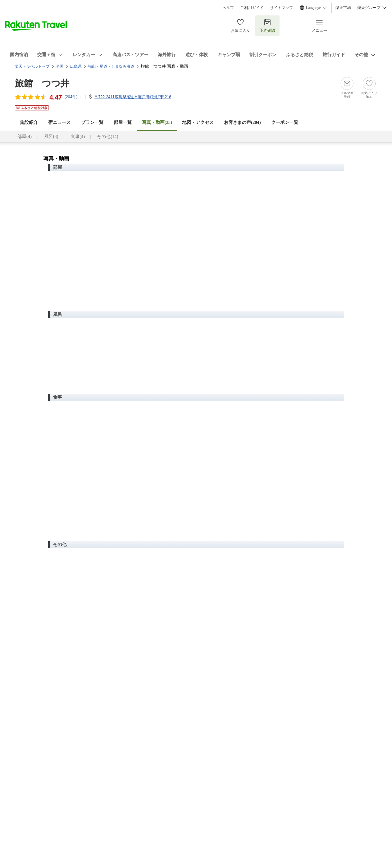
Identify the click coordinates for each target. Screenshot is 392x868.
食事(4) (78, 137)
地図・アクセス (198, 122)
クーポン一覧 (285, 122)
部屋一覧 (123, 122)
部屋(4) (24, 137)
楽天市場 (343, 8)
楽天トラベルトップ (32, 66)
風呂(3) (51, 137)
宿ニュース (59, 122)
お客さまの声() (242, 122)
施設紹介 (29, 122)
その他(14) (107, 137)
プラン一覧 (92, 122)
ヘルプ (228, 8)
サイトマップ (281, 8)
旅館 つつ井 (42, 83)
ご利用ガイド (252, 8)
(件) (74, 97)
